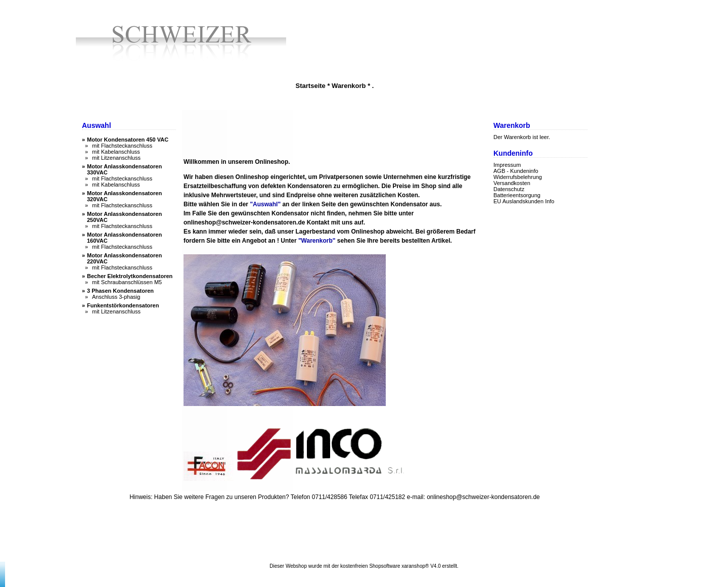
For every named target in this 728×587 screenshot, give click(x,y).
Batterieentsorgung (517, 195)
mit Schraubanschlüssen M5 (127, 282)
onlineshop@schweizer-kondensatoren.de (244, 222)
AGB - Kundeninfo (516, 171)
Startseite (311, 86)
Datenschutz (509, 189)
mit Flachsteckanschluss (122, 146)
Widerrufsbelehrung (518, 177)
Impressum (507, 165)
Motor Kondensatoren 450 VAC (128, 140)
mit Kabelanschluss (116, 152)
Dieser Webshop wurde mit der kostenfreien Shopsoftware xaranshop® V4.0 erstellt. (364, 566)
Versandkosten (512, 183)
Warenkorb (349, 86)
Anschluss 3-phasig (116, 297)
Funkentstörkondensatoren (123, 305)
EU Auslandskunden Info (524, 201)
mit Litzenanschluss (116, 158)
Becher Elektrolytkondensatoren (130, 276)
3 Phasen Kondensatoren (120, 291)
